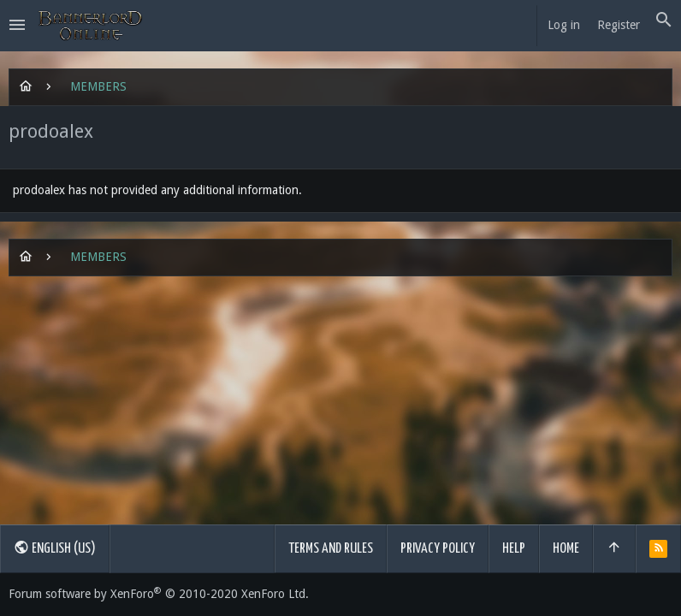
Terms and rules (331, 549)
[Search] (664, 21)
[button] (17, 26)
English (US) (55, 548)
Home (566, 549)
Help (514, 549)
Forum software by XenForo (159, 594)
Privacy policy (438, 549)
